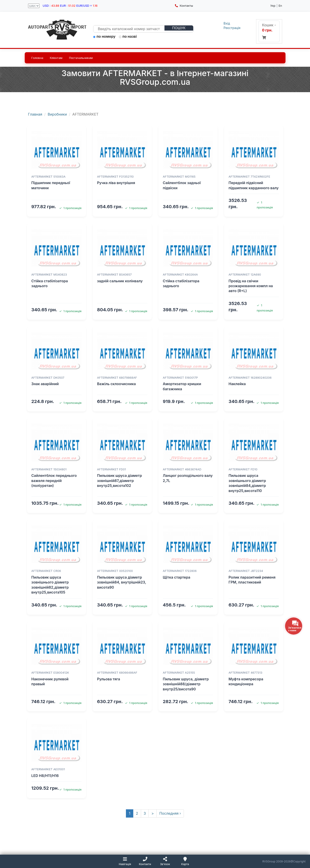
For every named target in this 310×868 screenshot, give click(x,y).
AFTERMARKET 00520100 (115, 571)
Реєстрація (232, 28)
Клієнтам (56, 58)
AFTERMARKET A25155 (179, 673)
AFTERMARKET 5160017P (180, 378)
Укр (273, 6)
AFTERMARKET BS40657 (114, 274)
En (280, 6)
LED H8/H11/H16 (45, 776)
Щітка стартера (177, 577)
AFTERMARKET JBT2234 (246, 571)
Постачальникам (81, 58)
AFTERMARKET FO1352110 (115, 177)
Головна (37, 58)
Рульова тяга (109, 679)
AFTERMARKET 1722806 (180, 571)
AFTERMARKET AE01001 (48, 769)
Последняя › (170, 813)
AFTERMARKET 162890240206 (250, 378)
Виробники (57, 114)
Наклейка (237, 384)
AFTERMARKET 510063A (48, 177)
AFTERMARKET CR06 (46, 571)
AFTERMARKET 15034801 (49, 469)
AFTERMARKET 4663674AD (182, 469)
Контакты (184, 6)
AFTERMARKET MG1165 (179, 177)
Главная (35, 114)
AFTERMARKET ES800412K (50, 673)
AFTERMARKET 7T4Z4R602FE (249, 177)
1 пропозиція (70, 208)
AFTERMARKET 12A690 (245, 274)
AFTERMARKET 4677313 (245, 673)
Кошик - (269, 31)
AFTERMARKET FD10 (243, 469)
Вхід (227, 23)
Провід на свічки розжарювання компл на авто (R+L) (251, 286)
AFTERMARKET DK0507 (48, 378)
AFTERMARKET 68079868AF (117, 378)
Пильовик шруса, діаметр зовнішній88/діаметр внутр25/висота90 (186, 684)
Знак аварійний (45, 384)
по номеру (104, 37)
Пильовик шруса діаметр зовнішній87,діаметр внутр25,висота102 (120, 481)
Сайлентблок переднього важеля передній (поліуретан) (54, 481)
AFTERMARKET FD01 (112, 469)
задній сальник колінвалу (120, 281)
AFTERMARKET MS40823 (49, 274)
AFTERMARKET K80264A (180, 274)
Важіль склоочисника (117, 384)
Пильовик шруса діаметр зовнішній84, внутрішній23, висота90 (122, 582)
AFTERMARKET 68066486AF (117, 673)
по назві (128, 37)
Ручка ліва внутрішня (116, 183)
